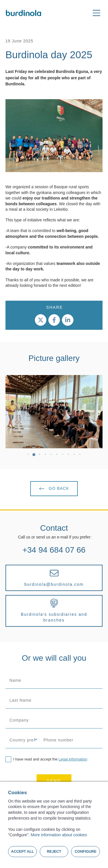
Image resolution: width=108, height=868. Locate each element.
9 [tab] (74, 455)
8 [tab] (69, 455)
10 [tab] (80, 455)
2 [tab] (34, 455)
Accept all (22, 852)
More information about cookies (59, 835)
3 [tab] (40, 455)
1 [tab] (28, 455)
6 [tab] (57, 455)
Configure (86, 852)
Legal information (73, 759)
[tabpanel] (54, 412)
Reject (54, 852)
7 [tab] (63, 455)
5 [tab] (51, 455)
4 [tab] (46, 455)
